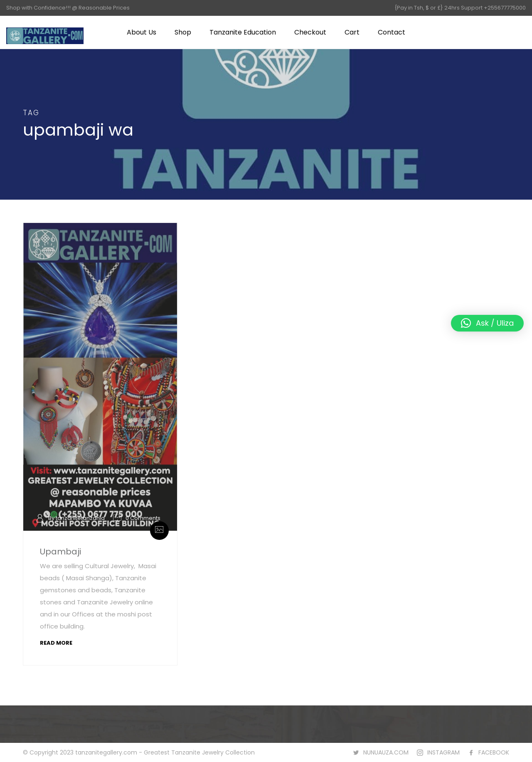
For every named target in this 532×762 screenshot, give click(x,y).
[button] (487, 323)
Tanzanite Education (243, 32)
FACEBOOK (494, 752)
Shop (183, 32)
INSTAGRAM (443, 752)
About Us (142, 32)
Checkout (310, 32)
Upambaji (60, 552)
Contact (392, 32)
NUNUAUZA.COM (386, 752)
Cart (352, 32)
